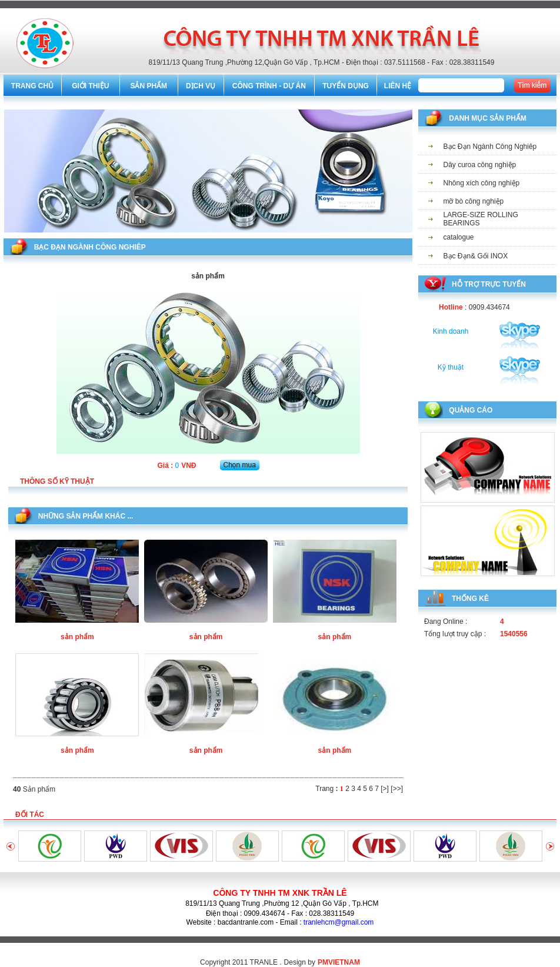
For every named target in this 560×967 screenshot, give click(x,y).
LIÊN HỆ (398, 86)
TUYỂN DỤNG (346, 86)
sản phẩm (77, 637)
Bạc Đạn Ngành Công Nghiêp (490, 147)
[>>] (397, 789)
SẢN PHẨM (149, 86)
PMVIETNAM (339, 962)
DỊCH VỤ (201, 86)
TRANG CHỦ (32, 86)
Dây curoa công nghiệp (480, 165)
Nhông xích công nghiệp (482, 183)
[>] (385, 789)
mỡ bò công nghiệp (474, 201)
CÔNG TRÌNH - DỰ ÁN (269, 86)
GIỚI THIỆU (90, 86)
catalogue (459, 237)
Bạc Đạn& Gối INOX (476, 256)
